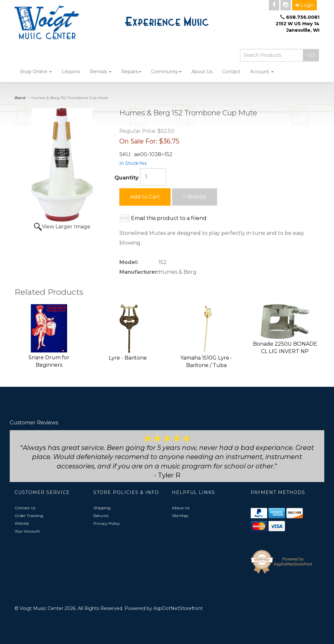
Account (262, 72)
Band (20, 98)
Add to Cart (145, 197)
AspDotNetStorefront (178, 608)
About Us (202, 72)
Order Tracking (29, 516)
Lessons (71, 72)
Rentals (101, 72)
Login (304, 5)
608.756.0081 (303, 17)
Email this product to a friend (169, 218)
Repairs (131, 72)
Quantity (127, 178)
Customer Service (42, 492)
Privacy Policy (107, 523)
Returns (101, 516)
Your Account (27, 531)
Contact (231, 72)
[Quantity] (153, 177)
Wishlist (22, 523)
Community (166, 72)
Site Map (180, 516)
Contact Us (25, 508)
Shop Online (36, 72)
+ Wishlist (195, 197)
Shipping (102, 508)
